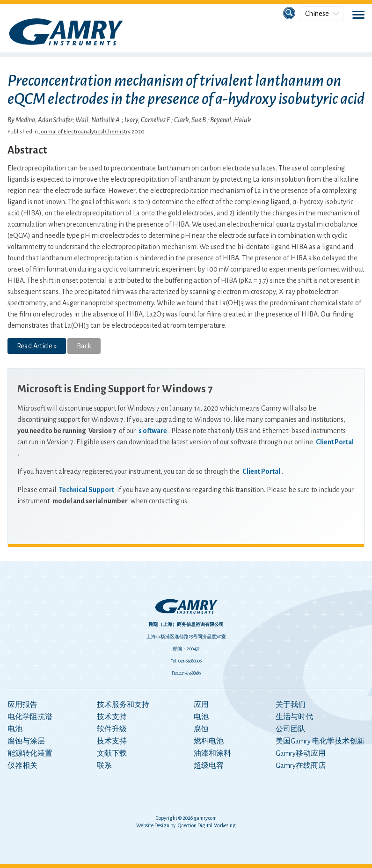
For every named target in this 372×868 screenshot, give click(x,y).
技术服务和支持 (123, 705)
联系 (104, 765)
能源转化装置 (30, 753)
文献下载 (112, 753)
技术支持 (112, 717)
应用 (201, 705)
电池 (15, 729)
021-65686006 (190, 661)
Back (84, 346)
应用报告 (22, 705)
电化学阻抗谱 (30, 717)
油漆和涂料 (212, 753)
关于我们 (291, 705)
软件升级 (112, 729)
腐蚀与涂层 (26, 741)
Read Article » (37, 346)
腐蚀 (201, 729)
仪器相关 (22, 765)
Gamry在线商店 (301, 765)
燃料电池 (209, 741)
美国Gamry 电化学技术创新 (320, 741)
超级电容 (209, 765)
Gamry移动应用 (301, 753)
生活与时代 (294, 717)
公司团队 (291, 729)
